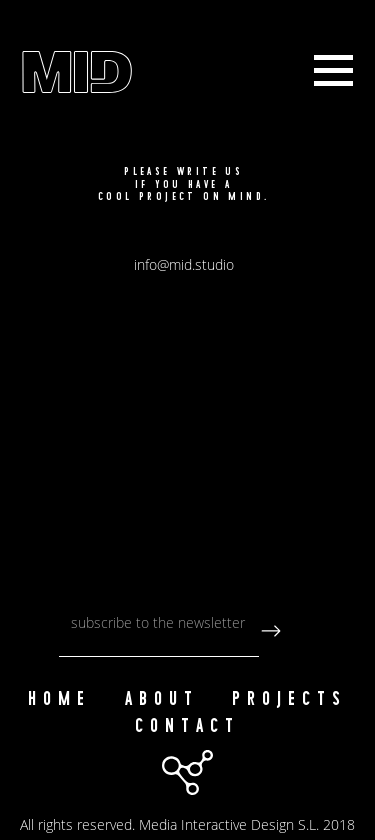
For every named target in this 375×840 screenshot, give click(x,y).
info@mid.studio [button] (184, 264)
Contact (187, 726)
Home (59, 699)
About (162, 699)
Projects (289, 699)
